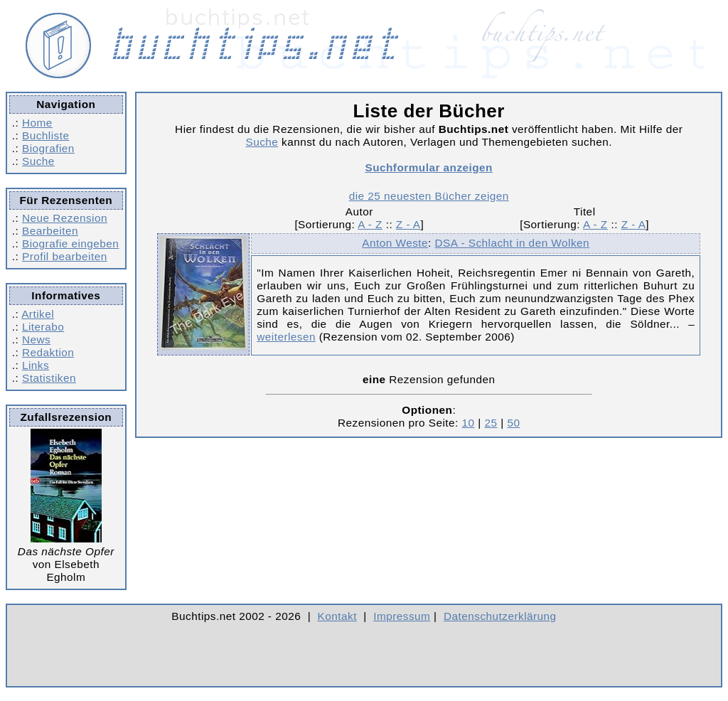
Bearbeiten (50, 231)
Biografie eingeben (70, 244)
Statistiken (49, 378)
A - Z (370, 224)
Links (36, 365)
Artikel (38, 314)
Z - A (408, 224)
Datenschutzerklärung (500, 616)
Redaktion (48, 352)
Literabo (43, 327)
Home (37, 123)
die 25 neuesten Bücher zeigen (429, 196)
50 (513, 423)
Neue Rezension (65, 218)
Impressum (402, 616)
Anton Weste (395, 243)
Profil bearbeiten (65, 256)
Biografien (48, 148)
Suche (38, 161)
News (36, 339)
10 (469, 423)
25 (491, 423)
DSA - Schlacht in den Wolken (513, 243)
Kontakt (337, 616)
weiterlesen (286, 337)
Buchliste (45, 135)
